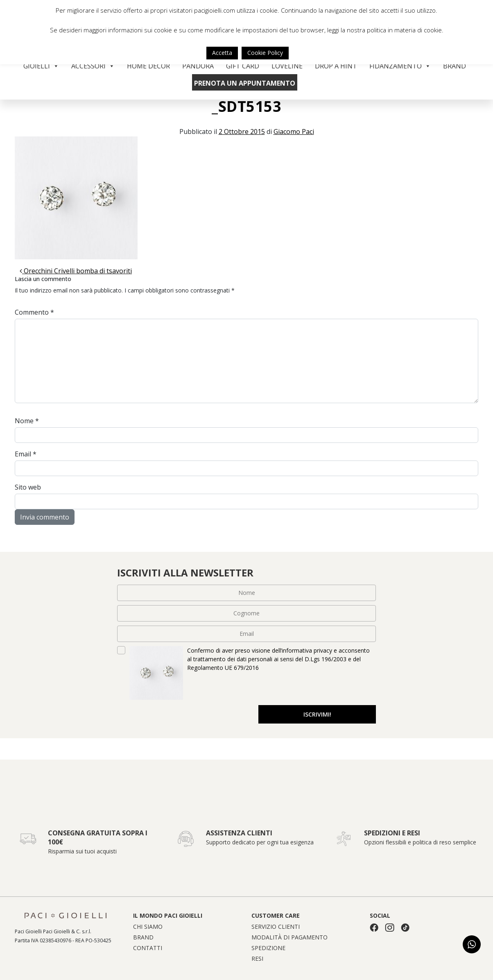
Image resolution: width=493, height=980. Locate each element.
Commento (34, 312)
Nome (27, 421)
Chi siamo (148, 927)
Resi (257, 959)
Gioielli (41, 66)
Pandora (198, 66)
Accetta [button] (222, 53)
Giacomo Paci (294, 132)
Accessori (93, 66)
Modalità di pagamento (289, 937)
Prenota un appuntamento (245, 83)
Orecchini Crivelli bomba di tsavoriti (76, 271)
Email (26, 454)
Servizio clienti (276, 927)
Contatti (148, 948)
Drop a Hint (336, 66)
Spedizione (268, 948)
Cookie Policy (265, 53)
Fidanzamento (400, 66)
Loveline (287, 66)
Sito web (28, 487)
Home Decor (148, 66)
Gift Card (243, 66)
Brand (455, 66)
